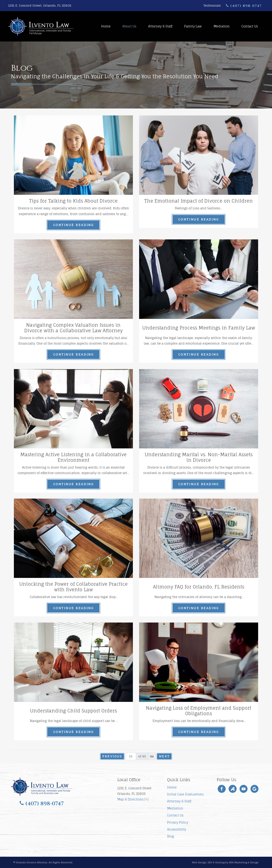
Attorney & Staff (160, 26)
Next (164, 756)
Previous (112, 756)
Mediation (222, 26)
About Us (129, 26)
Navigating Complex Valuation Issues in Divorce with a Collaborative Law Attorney (73, 328)
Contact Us (250, 26)
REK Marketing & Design (244, 862)
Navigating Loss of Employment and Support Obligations (199, 711)
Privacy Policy (178, 822)
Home (106, 26)
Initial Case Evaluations (185, 794)
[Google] (254, 789)
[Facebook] (222, 789)
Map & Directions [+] (133, 799)
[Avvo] (233, 789)
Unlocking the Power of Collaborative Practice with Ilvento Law (73, 587)
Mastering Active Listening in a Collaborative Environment (73, 457)
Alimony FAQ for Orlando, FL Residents (199, 587)
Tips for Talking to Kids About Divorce (73, 201)
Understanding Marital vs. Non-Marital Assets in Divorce (199, 457)
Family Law (193, 26)
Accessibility (177, 829)
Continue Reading (74, 225)
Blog (171, 836)
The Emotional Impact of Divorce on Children (199, 201)
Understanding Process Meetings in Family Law (199, 328)
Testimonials (212, 6)
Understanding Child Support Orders (73, 711)
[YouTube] (244, 789)
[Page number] (131, 756)
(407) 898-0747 (244, 6)
